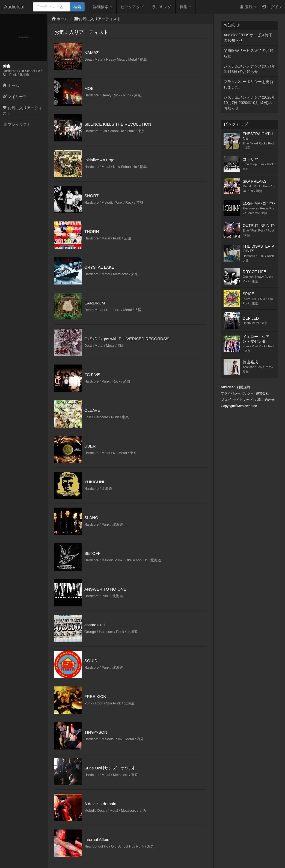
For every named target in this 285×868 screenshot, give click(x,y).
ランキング (162, 7)
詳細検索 (103, 7)
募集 (185, 7)
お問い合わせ (265, 400)
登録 (248, 7)
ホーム (11, 85)
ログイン (272, 7)
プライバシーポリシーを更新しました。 (248, 84)
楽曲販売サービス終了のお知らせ (248, 53)
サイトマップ (243, 400)
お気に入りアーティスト (22, 111)
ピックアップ (132, 7)
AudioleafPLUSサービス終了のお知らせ (248, 38)
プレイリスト (17, 125)
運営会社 (262, 393)
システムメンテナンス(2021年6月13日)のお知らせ (250, 69)
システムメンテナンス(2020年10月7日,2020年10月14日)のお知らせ (250, 103)
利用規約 (243, 387)
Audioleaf (14, 7)
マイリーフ (15, 97)
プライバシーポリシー (237, 393)
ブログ (226, 400)
